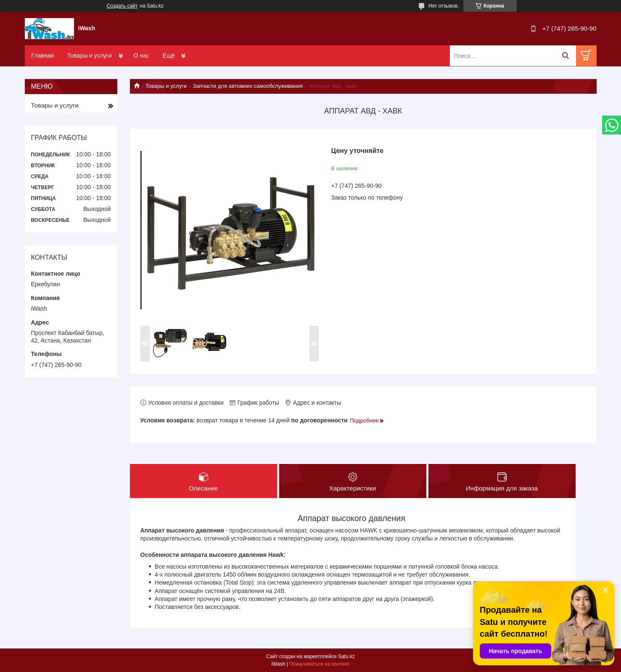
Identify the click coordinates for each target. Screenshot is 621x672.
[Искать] (566, 56)
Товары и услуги (90, 55)
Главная (43, 55)
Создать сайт (122, 6)
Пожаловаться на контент (319, 664)
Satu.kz (346, 656)
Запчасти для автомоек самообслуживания (248, 86)
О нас (141, 55)
